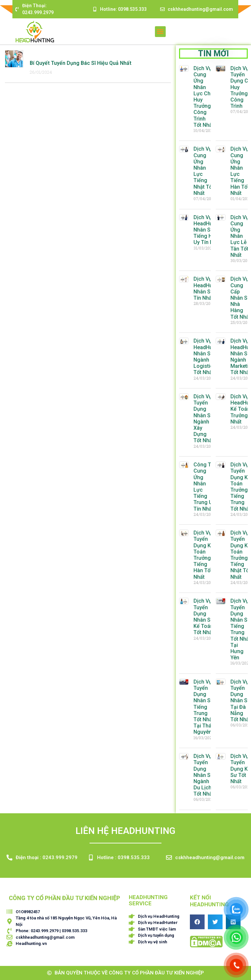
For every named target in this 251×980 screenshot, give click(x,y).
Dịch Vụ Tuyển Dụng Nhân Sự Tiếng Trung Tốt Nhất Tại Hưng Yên (241, 629)
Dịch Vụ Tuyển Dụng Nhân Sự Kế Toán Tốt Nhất (204, 617)
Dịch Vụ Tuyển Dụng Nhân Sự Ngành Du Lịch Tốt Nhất (204, 775)
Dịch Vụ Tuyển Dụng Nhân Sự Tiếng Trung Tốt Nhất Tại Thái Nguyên (204, 707)
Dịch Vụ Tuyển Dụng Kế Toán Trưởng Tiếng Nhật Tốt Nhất (241, 555)
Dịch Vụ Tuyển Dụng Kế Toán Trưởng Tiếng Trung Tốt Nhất (241, 487)
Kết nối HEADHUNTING (209, 901)
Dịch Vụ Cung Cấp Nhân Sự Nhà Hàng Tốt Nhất (241, 298)
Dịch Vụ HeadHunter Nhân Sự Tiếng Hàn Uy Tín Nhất (208, 230)
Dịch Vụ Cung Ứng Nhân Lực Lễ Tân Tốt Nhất (240, 236)
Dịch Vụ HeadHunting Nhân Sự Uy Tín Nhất (209, 288)
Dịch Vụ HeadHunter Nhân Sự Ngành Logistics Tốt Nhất (208, 357)
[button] (160, 32)
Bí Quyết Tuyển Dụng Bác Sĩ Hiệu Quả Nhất (81, 63)
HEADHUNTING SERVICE (148, 900)
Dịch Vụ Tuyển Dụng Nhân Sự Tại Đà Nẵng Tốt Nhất (241, 701)
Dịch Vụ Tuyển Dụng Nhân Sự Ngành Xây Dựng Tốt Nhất (204, 418)
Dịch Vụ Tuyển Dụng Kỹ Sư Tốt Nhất (240, 769)
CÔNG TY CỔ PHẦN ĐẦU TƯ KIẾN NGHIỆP (64, 898)
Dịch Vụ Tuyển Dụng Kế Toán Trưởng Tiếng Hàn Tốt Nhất (204, 555)
